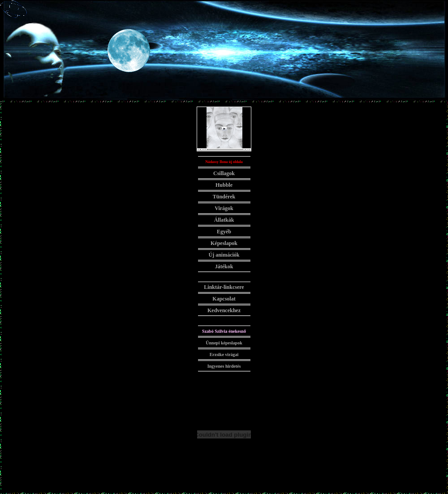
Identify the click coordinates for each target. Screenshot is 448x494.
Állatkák (224, 220)
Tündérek (224, 197)
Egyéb (224, 232)
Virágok (224, 208)
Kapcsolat (224, 299)
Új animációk (224, 255)
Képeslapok (224, 243)
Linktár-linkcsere (224, 287)
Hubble (224, 185)
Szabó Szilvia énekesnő (224, 331)
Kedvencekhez (224, 310)
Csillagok (224, 173)
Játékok (224, 266)
